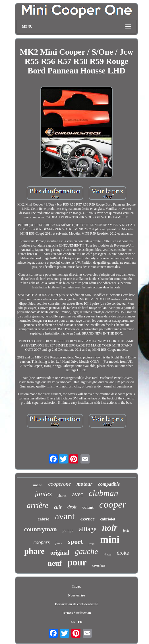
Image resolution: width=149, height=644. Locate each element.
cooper (113, 504)
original (60, 553)
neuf (55, 563)
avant (65, 516)
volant (88, 507)
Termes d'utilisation (76, 613)
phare (34, 551)
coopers (42, 542)
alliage (88, 529)
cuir (58, 507)
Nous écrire (77, 595)
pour (77, 562)
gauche (87, 551)
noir (110, 528)
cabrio (44, 519)
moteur (84, 484)
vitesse (107, 554)
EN (73, 622)
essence (88, 519)
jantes (44, 494)
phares (62, 496)
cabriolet (108, 519)
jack (126, 531)
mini (110, 540)
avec (78, 494)
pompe (68, 531)
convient (99, 565)
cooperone (60, 484)
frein (92, 544)
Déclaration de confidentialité (76, 604)
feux (59, 543)
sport (75, 542)
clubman (103, 493)
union (38, 485)
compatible (109, 484)
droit (72, 507)
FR (80, 622)
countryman (41, 529)
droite (123, 553)
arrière (38, 505)
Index (76, 586)
